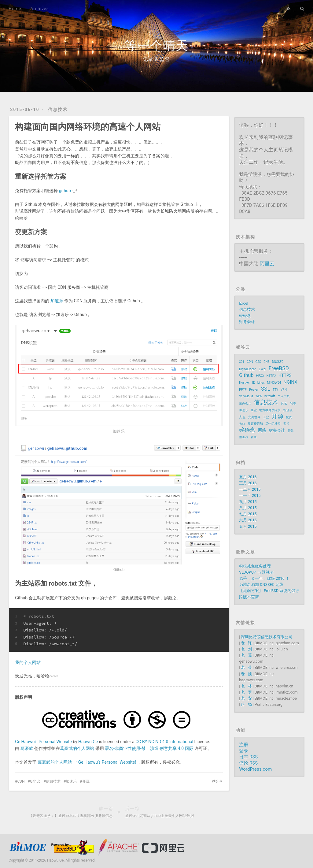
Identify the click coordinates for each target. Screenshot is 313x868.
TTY (275, 390)
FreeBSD (279, 368)
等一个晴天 (156, 46)
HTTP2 (271, 376)
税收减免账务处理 (255, 566)
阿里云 (267, 264)
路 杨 (246, 704)
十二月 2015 (250, 489)
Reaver (254, 390)
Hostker (244, 383)
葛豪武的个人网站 (77, 748)
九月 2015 (248, 502)
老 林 (246, 686)
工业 (266, 417)
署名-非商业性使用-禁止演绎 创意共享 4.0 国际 (149, 748)
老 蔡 (246, 667)
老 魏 (246, 674)
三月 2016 (248, 483)
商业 (254, 410)
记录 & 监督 (157, 59)
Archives (40, 9)
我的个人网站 (28, 662)
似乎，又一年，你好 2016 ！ (264, 578)
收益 (242, 424)
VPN (284, 390)
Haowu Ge (88, 742)
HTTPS (285, 375)
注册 (244, 745)
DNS (267, 362)
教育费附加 (255, 424)
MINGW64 (274, 383)
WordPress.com (255, 769)
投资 (289, 417)
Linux (261, 383)
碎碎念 (245, 316)
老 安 (246, 698)
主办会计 (245, 403)
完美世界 (254, 417)
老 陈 (246, 643)
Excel (244, 303)
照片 (286, 424)
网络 (262, 430)
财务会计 (247, 322)
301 (242, 362)
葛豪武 (27, 748)
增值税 (288, 410)
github (65, 191)
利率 (293, 403)
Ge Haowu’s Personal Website (43, 742)
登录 (244, 751)
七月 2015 (248, 514)
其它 (284, 403)
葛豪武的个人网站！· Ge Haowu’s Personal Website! (87, 762)
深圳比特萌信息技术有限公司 (267, 637)
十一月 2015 (250, 495)
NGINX (290, 382)
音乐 (254, 437)
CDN (21, 781)
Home (15, 9)
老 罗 (246, 692)
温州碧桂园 (273, 424)
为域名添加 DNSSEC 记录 (261, 585)
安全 (242, 417)
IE (253, 383)
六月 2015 (248, 520)
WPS (259, 396)
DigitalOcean (248, 369)
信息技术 (58, 110)
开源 (86, 781)
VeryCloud (246, 396)
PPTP (243, 390)
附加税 (244, 437)
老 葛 (246, 655)
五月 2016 (248, 477)
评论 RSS (248, 763)
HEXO (260, 376)
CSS (258, 362)
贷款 (291, 431)
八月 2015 (248, 508)
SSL (266, 389)
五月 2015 (248, 526)
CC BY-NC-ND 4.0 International (164, 742)
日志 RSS (248, 757)
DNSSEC (278, 362)
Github (35, 781)
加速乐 (57, 301)
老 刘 (246, 649)
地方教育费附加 (270, 410)
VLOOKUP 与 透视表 (256, 572)
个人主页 (284, 396)
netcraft (270, 396)
